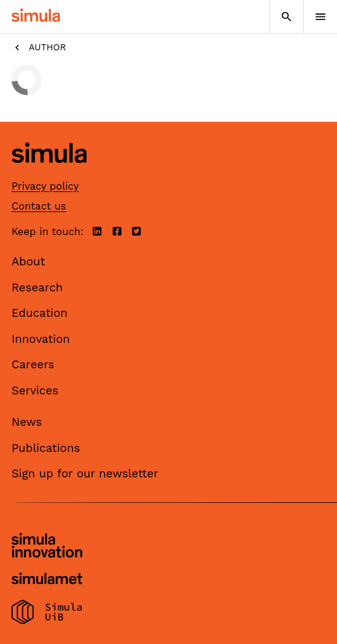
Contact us (39, 206)
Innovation (41, 339)
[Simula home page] (49, 172)
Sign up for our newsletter (85, 473)
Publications (46, 448)
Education (40, 313)
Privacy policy (45, 186)
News (27, 422)
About (28, 261)
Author (39, 48)
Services (35, 390)
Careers (33, 364)
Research (37, 287)
